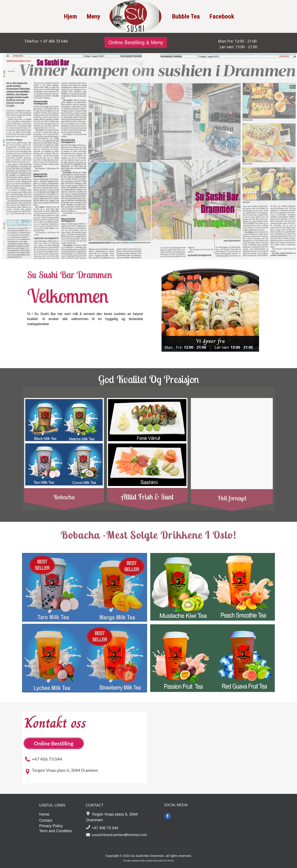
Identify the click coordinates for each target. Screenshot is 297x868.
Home (44, 814)
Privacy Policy (51, 826)
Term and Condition (56, 831)
